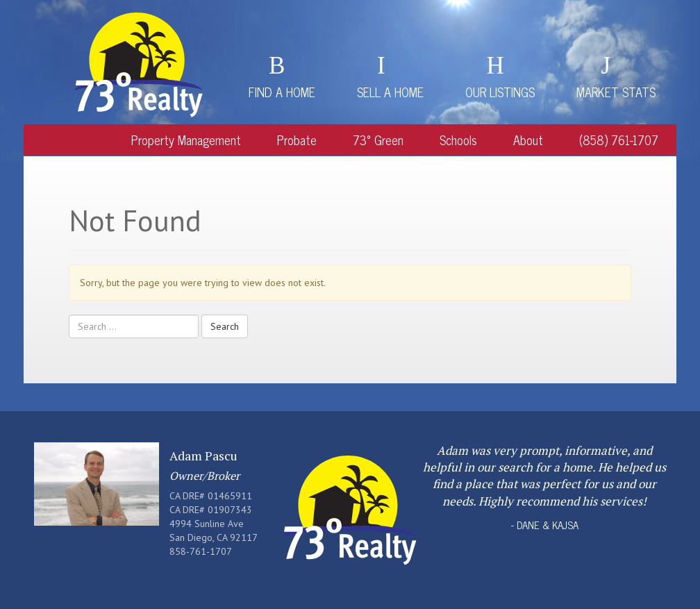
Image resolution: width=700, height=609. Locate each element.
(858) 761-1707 (619, 140)
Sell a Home (390, 92)
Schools (458, 140)
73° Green (378, 140)
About (528, 140)
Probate (297, 140)
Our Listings (500, 92)
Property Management (186, 140)
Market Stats (616, 92)
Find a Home (282, 92)
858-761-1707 (201, 551)
